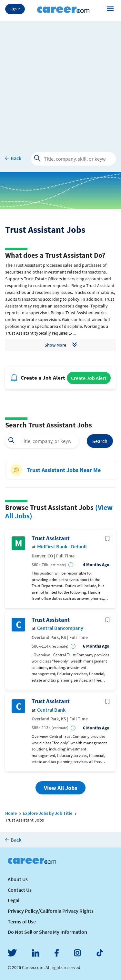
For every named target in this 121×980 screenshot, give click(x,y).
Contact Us (20, 890)
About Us (18, 879)
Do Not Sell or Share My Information (47, 932)
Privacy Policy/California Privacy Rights (51, 911)
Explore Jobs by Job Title (47, 813)
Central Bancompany (60, 628)
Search (100, 441)
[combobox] (42, 441)
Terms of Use (22, 921)
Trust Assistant (51, 538)
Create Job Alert (89, 378)
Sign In (15, 9)
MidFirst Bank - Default (62, 547)
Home (11, 813)
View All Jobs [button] (60, 788)
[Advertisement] (60, 82)
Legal (14, 900)
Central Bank (51, 710)
